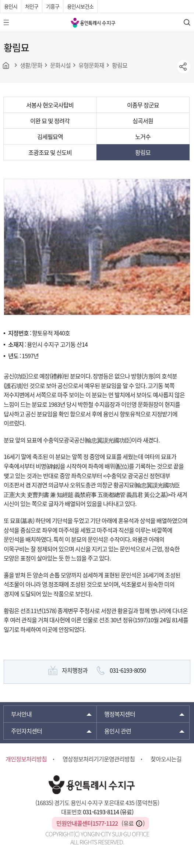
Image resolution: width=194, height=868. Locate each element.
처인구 (32, 6)
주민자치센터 (27, 731)
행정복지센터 (120, 714)
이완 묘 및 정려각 (50, 121)
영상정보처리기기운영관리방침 (99, 759)
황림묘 (143, 152)
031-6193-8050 (128, 670)
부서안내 (21, 714)
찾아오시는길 (166, 759)
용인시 (11, 6)
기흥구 (53, 6)
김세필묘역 (50, 136)
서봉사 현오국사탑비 (50, 105)
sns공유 (184, 67)
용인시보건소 (80, 6)
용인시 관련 (118, 731)
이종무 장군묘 (143, 105)
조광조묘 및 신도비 (50, 152)
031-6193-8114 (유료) (108, 812)
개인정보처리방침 (26, 759)
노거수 (143, 136)
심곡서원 (143, 121)
